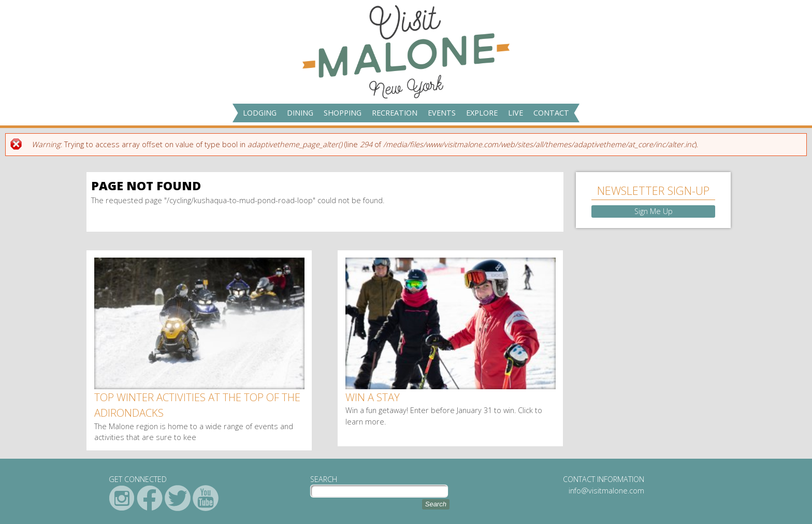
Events (442, 113)
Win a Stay (373, 397)
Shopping (343, 113)
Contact (551, 113)
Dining (300, 113)
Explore (482, 113)
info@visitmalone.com (606, 491)
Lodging (260, 113)
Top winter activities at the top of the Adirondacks (197, 405)
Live (516, 113)
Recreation (395, 113)
